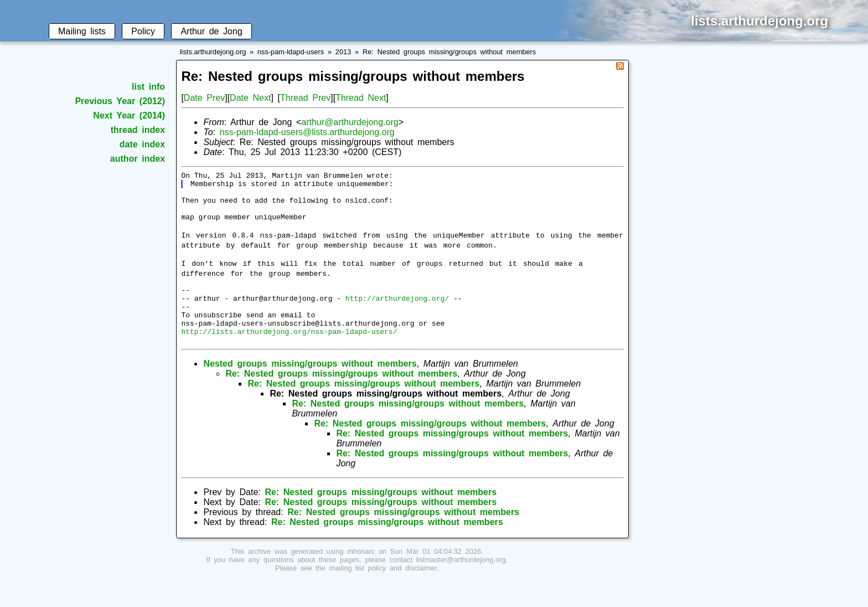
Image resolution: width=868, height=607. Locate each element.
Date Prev (204, 98)
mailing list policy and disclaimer (383, 595)
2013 (343, 52)
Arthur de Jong (211, 31)
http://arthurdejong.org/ (397, 316)
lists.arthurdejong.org (213, 52)
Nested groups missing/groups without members (310, 390)
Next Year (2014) (129, 115)
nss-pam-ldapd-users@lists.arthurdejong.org (307, 132)
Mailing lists (82, 31)
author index (138, 159)
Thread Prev (305, 98)
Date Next (250, 98)
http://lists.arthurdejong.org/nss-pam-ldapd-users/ (289, 356)
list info (148, 87)
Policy (143, 31)
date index (142, 144)
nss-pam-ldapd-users (291, 52)
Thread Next (361, 98)
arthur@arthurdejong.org (350, 122)
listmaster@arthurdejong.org (461, 586)
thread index (138, 130)
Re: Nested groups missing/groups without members (449, 52)
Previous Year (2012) (120, 101)
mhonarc (361, 578)
